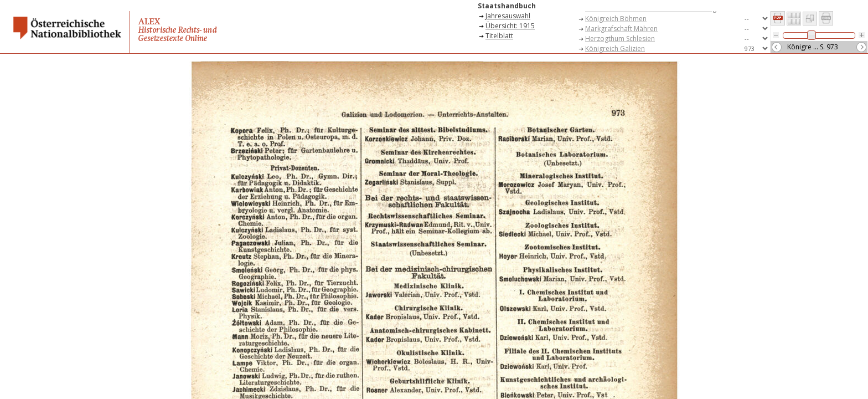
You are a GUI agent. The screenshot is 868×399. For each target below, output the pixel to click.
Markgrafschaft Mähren (621, 29)
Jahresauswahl (508, 16)
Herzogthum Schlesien (620, 39)
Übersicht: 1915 (510, 26)
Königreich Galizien (615, 48)
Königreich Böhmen (616, 19)
